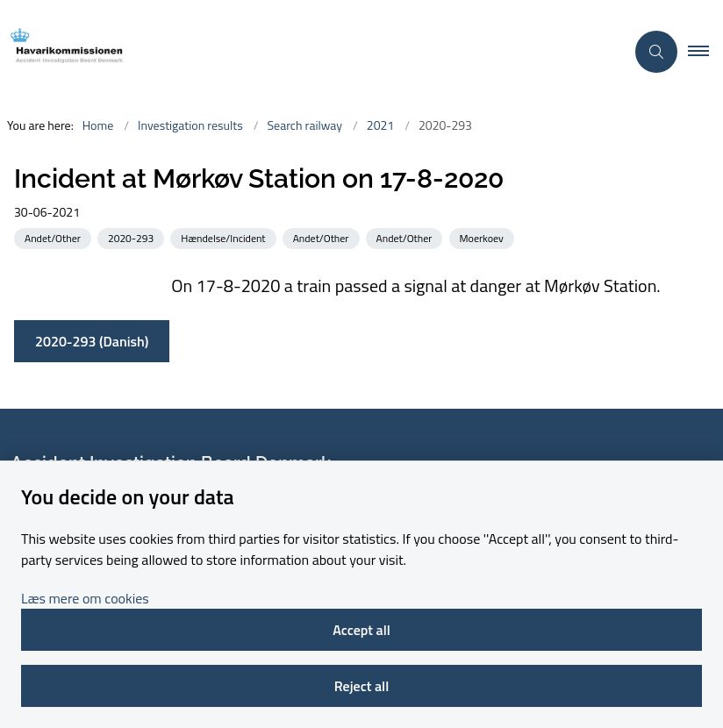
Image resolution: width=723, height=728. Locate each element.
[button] (705, 52)
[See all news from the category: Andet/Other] (54, 237)
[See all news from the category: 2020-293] (132, 237)
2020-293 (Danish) (92, 341)
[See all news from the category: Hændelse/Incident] (225, 237)
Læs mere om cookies (85, 598)
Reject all (361, 686)
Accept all (361, 630)
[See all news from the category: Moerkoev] (483, 237)
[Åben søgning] (656, 52)
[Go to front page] (305, 51)
